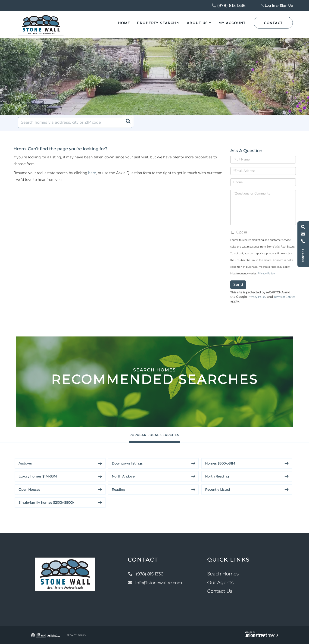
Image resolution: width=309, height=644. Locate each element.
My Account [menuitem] (232, 23)
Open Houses (29, 490)
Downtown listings (127, 463)
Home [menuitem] (124, 23)
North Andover (124, 477)
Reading (119, 490)
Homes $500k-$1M (220, 463)
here (92, 173)
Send (238, 284)
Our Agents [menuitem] (222, 583)
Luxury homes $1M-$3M (38, 477)
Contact (273, 23)
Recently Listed (217, 490)
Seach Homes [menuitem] (225, 574)
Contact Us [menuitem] (221, 591)
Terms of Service (284, 297)
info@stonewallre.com (156, 583)
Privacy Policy (266, 273)
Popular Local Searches (154, 435)
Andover (25, 463)
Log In (270, 6)
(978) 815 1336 (229, 6)
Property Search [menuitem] (157, 23)
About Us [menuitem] (197, 23)
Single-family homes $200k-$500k (46, 503)
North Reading (217, 477)
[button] (127, 123)
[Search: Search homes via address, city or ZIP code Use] (75, 123)
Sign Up (286, 6)
